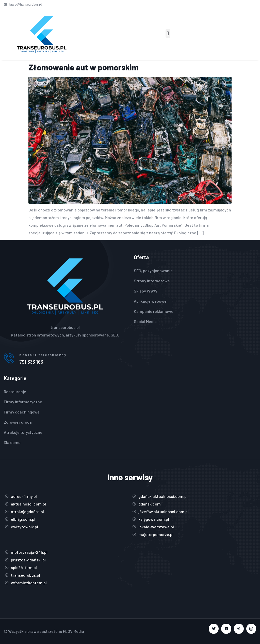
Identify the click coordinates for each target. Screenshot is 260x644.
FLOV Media (74, 631)
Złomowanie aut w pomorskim (84, 67)
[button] (168, 33)
